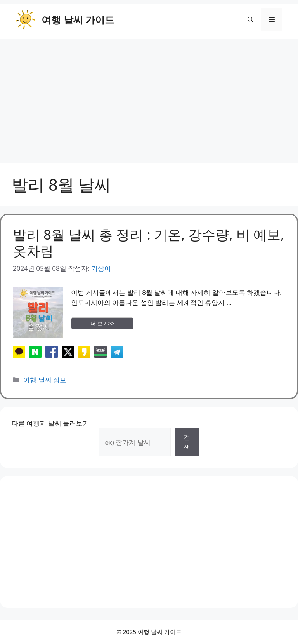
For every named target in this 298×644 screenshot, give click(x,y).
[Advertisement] (149, 97)
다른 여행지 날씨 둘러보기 (50, 423)
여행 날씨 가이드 (78, 19)
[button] (250, 19)
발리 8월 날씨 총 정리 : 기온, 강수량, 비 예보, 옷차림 (148, 243)
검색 (187, 442)
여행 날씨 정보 (45, 380)
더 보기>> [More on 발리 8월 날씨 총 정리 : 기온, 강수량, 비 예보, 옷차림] (102, 323)
